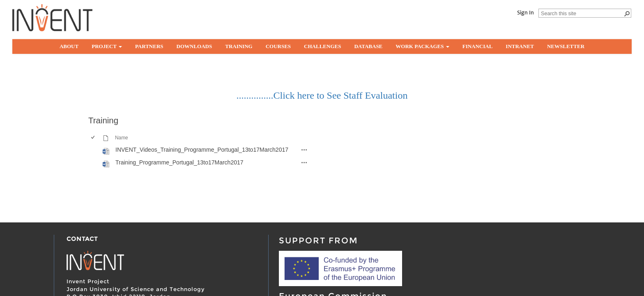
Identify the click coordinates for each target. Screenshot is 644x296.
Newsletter (566, 46)
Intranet (520, 46)
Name (122, 138)
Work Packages (422, 46)
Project (107, 46)
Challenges (322, 46)
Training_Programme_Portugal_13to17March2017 (179, 162)
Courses (278, 46)
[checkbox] (92, 150)
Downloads (194, 46)
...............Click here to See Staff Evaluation (322, 95)
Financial (478, 46)
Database (368, 46)
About (69, 46)
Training (239, 46)
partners (149, 46)
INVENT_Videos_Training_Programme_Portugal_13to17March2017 (202, 150)
